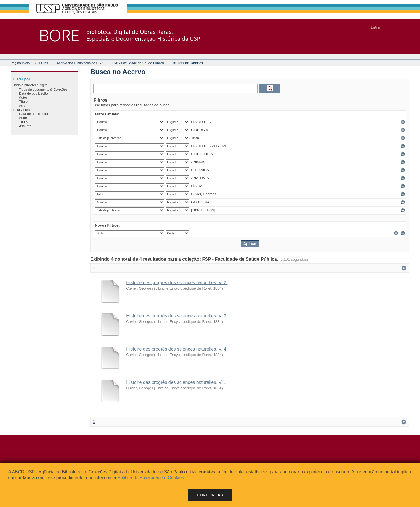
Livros (43, 63)
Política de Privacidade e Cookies (151, 478)
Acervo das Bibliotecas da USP (80, 63)
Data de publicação (34, 93)
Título (23, 101)
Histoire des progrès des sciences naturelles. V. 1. (177, 382)
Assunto (25, 106)
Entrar (376, 27)
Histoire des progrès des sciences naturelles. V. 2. (177, 283)
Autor (23, 97)
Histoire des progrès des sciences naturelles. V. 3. (177, 316)
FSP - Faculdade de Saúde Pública (138, 63)
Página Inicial (21, 63)
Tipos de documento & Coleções (43, 89)
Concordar (210, 495)
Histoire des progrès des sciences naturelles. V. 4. (177, 349)
